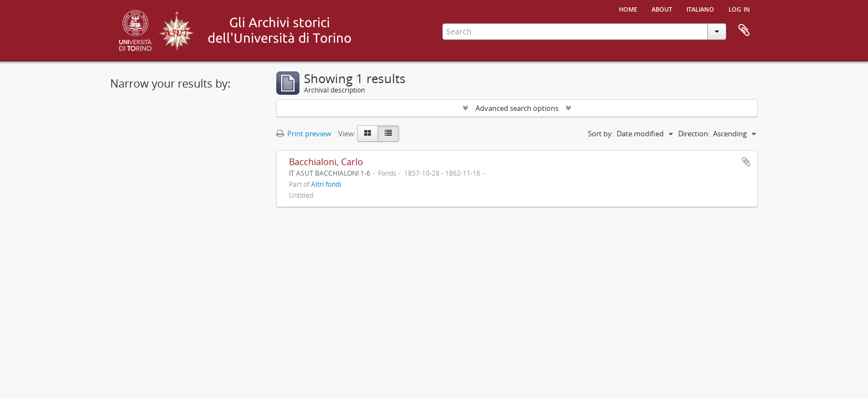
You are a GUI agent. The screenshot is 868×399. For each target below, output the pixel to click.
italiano (700, 8)
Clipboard (744, 30)
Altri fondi (326, 184)
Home (628, 8)
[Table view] (388, 134)
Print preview (304, 134)
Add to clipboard (746, 162)
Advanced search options (517, 108)
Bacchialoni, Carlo (326, 162)
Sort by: (601, 134)
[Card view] (368, 134)
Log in (739, 8)
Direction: (694, 134)
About (662, 8)
